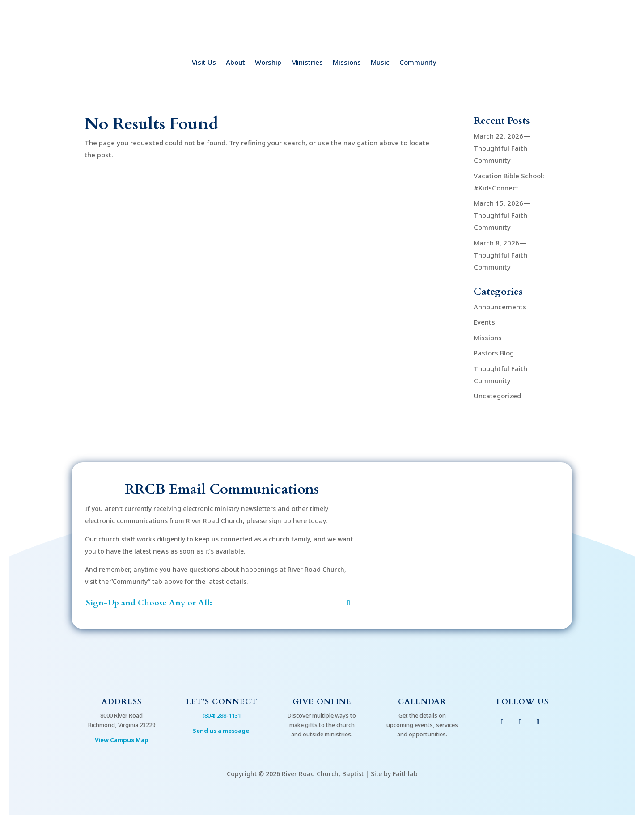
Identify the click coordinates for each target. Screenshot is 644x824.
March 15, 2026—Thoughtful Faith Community (502, 215)
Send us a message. (222, 731)
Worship (268, 63)
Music (380, 63)
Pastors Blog (494, 353)
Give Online (322, 702)
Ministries (307, 63)
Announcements (500, 307)
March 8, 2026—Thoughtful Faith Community (500, 255)
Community (418, 63)
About (235, 63)
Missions (347, 63)
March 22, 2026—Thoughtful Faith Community (502, 148)
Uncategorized (497, 396)
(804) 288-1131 (222, 715)
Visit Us (204, 63)
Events (484, 322)
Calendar (422, 702)
